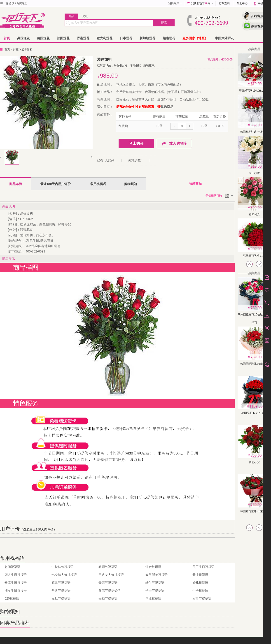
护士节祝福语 (155, 591)
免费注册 (22, 3)
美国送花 (23, 38)
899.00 (256, 208)
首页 (7, 38)
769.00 (256, 505)
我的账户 (174, 3)
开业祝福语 (200, 575)
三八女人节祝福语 (111, 575)
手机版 (262, 3)
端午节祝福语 (155, 583)
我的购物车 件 (201, 3)
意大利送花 (105, 38)
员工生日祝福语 (203, 567)
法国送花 (63, 38)
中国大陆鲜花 (224, 38)
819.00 (256, 84)
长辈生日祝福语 (16, 583)
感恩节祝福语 (61, 583)
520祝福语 (12, 598)
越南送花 (169, 38)
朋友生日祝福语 (16, 591)
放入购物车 (178, 143)
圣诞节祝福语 (61, 591)
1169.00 (256, 406)
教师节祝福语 (108, 567)
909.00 (256, 249)
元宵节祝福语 (202, 598)
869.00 (256, 455)
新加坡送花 (147, 38)
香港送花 (83, 38)
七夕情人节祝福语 (64, 575)
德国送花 (43, 38)
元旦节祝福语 (61, 598)
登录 (12, 3)
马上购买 (136, 143)
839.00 (256, 125)
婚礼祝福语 (200, 583)
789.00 (256, 308)
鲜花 (16, 49)
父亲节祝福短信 (110, 591)
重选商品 (167, 107)
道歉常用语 (153, 567)
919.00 (256, 166)
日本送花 (126, 38)
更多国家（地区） (195, 38)
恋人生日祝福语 (16, 575)
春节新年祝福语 (157, 575)
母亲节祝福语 (108, 583)
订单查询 (224, 3)
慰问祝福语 (12, 567)
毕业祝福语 (153, 598)
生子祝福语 (200, 591)
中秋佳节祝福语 (63, 567)
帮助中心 (242, 3)
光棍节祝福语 (108, 598)
